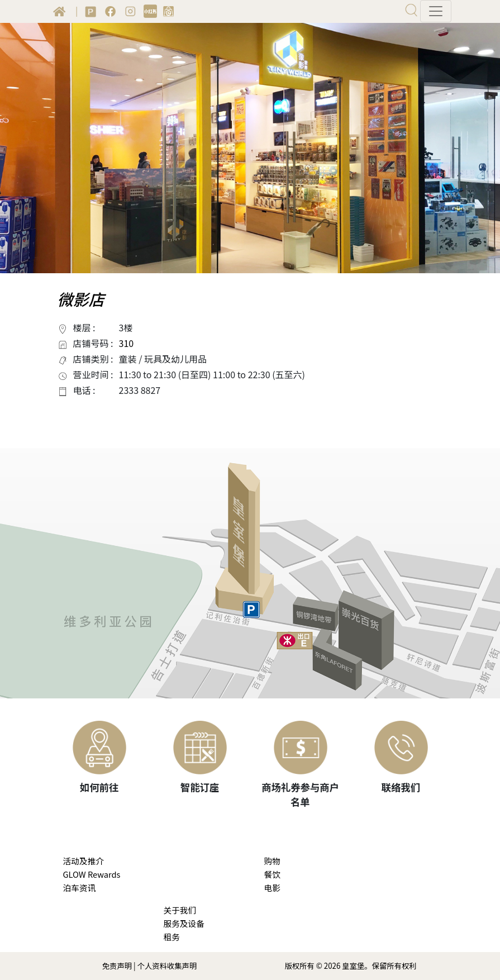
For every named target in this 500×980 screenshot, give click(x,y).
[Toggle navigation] (436, 11)
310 (127, 343)
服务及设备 (184, 923)
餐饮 (272, 874)
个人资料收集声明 (167, 966)
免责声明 (117, 966)
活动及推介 (84, 861)
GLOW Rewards (92, 874)
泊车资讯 (80, 888)
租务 (172, 937)
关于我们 (180, 910)
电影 (272, 888)
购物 (272, 861)
